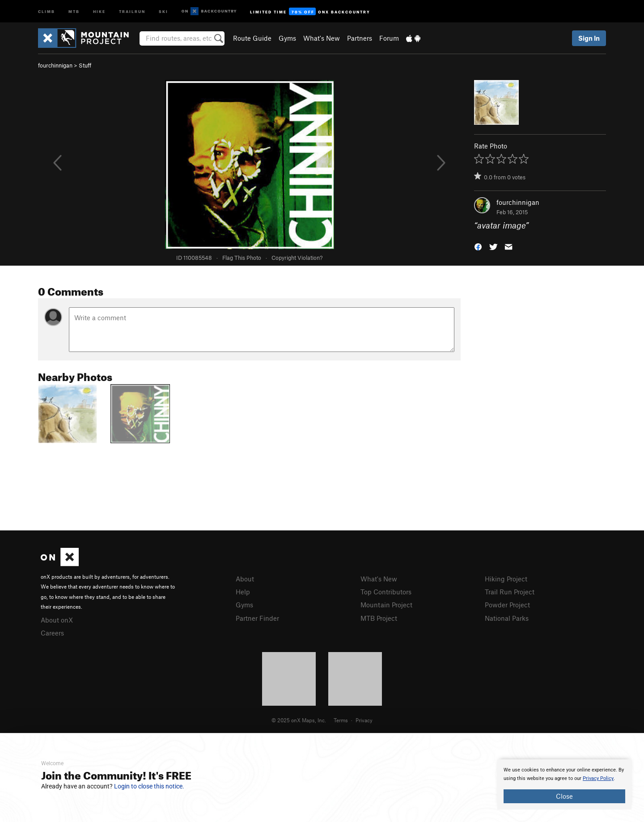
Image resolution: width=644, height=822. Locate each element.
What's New (322, 38)
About (245, 579)
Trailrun (132, 11)
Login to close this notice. (149, 786)
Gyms (287, 38)
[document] (564, 784)
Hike (99, 11)
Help (243, 592)
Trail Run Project (510, 592)
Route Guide (252, 38)
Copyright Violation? (297, 258)
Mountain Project (386, 605)
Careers (52, 633)
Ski (163, 11)
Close (564, 796)
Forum (389, 38)
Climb (47, 11)
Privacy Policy (598, 778)
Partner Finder (257, 618)
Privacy (364, 720)
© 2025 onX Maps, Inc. (299, 720)
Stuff (85, 65)
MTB (74, 11)
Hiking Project (506, 579)
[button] (478, 246)
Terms (341, 720)
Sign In (589, 38)
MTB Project (379, 618)
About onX (57, 620)
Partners (360, 38)
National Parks (507, 618)
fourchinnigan (55, 65)
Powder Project (507, 605)
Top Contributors (386, 592)
